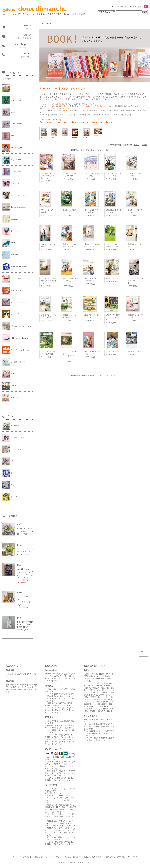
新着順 (144, 145)
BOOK (49, 23)
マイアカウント (120, 7)
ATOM (135, 857)
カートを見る (140, 7)
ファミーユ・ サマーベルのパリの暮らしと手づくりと (49, 176)
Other (75, 137)
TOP (41, 23)
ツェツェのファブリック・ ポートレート (135, 281)
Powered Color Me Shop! (86, 862)
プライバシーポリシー (54, 857)
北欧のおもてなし (113, 351)
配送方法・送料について (93, 857)
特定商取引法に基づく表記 (115, 857)
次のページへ (111, 150)
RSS (129, 857)
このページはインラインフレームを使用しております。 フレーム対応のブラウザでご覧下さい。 (44, 12)
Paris (43, 137)
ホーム (15, 857)
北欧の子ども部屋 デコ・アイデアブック (114, 317)
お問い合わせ (39, 857)
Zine (96, 135)
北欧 (53, 137)
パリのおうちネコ (113, 278)
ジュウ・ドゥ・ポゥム (49, 94)
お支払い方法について (73, 857)
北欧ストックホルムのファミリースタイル (70, 281)
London (65, 137)
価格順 (137, 145)
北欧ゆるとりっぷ (135, 351)
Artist (85, 137)
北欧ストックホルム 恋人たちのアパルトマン (49, 281)
